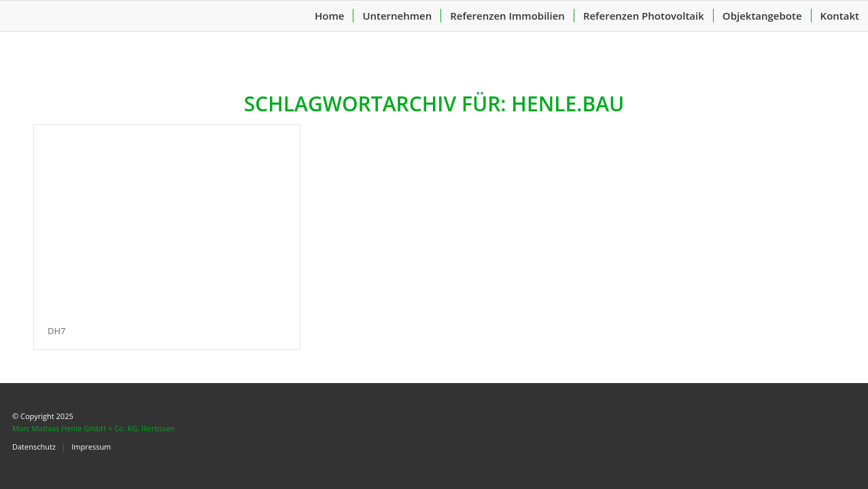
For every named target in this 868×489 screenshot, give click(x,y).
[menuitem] (329, 16)
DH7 (56, 331)
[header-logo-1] (102, 16)
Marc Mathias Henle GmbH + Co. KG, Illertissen (93, 428)
